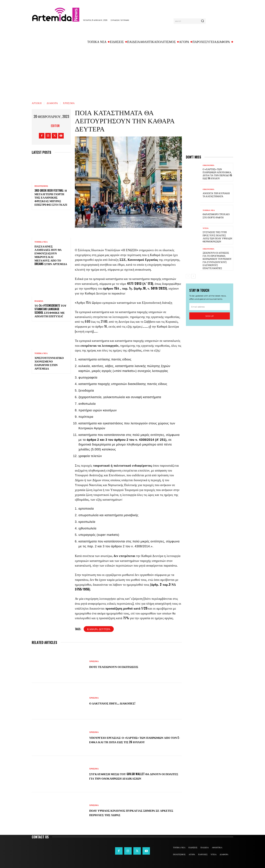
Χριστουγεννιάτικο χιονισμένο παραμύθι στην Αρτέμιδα (49, 363)
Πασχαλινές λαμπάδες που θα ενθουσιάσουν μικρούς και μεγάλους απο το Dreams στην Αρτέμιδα (51, 255)
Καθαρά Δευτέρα (99, 629)
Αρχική (37, 103)
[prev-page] (188, 276)
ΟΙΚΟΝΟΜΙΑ (208, 165)
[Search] (202, 21)
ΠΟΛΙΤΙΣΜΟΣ (41, 186)
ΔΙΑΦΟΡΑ (52, 103)
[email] (210, 307)
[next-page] (193, 276)
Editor (55, 126)
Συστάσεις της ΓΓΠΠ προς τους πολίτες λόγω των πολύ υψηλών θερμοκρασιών (217, 237)
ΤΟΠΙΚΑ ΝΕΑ (41, 242)
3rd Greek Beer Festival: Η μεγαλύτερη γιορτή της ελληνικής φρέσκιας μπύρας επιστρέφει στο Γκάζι (51, 197)
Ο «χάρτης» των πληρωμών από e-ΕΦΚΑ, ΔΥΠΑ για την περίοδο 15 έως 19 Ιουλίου (217, 174)
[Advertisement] (132, 71)
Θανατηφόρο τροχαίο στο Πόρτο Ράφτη (216, 216)
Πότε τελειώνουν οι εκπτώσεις (119, 666)
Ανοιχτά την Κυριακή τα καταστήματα (216, 195)
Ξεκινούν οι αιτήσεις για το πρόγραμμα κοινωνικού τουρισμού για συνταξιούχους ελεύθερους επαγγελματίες (217, 260)
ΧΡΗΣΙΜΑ (69, 103)
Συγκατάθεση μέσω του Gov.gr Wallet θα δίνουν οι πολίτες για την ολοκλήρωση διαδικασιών (135, 776)
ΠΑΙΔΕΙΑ (39, 301)
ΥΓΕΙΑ (206, 228)
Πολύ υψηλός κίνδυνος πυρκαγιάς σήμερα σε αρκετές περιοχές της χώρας (132, 812)
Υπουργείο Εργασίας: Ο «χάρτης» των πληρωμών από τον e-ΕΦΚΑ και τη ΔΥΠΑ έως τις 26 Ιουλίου (134, 739)
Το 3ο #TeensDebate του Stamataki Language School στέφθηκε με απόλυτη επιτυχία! (50, 311)
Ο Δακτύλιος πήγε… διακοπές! (117, 703)
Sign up (210, 316)
